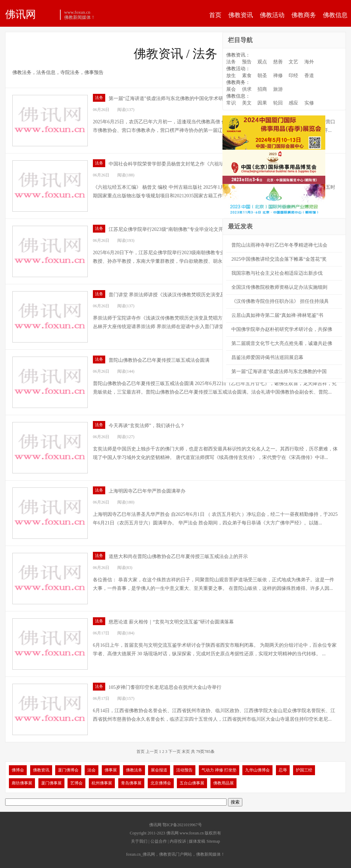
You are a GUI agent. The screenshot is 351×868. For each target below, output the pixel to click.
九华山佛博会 (257, 770)
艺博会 (76, 783)
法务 (99, 98)
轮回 (278, 103)
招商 (262, 89)
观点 (262, 62)
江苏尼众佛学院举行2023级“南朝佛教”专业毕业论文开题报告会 (175, 229)
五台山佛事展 (192, 783)
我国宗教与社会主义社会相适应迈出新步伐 (277, 273)
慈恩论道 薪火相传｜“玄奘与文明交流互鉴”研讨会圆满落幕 (171, 622)
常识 (231, 103)
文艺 (293, 62)
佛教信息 (335, 15)
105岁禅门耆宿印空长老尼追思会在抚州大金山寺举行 (165, 687)
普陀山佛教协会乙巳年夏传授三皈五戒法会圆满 (159, 360)
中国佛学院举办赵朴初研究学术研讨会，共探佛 (282, 329)
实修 (309, 103)
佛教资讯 (241, 15)
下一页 (174, 752)
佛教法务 (134, 770)
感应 (293, 103)
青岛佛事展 (131, 783)
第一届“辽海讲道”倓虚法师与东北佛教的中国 (279, 371)
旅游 (278, 89)
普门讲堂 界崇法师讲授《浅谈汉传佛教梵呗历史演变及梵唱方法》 (179, 295)
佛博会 (18, 770)
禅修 (278, 76)
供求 (247, 89)
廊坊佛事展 (22, 783)
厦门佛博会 (68, 770)
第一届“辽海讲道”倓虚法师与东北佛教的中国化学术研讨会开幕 (175, 98)
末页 (186, 752)
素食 (247, 76)
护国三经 (304, 770)
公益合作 (159, 841)
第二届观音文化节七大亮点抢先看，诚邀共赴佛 (282, 343)
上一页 (152, 752)
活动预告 (184, 770)
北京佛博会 (161, 783)
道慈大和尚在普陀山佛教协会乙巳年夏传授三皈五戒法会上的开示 (178, 556)
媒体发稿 (197, 841)
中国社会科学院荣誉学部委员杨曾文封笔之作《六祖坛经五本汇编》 (181, 164)
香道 (309, 76)
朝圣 (262, 76)
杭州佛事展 (102, 783)
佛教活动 (272, 15)
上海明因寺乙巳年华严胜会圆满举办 (147, 491)
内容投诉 (178, 841)
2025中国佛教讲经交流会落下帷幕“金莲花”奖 (279, 259)
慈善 (278, 62)
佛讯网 (21, 14)
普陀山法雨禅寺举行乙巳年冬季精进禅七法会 (279, 245)
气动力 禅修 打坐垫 (219, 770)
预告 (247, 62)
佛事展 (111, 770)
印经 (293, 76)
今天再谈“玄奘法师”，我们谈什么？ (147, 426)
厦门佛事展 (51, 783)
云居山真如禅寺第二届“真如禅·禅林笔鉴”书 (277, 315)
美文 (247, 103)
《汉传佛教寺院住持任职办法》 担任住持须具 (280, 301)
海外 (309, 62)
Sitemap (213, 841)
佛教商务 (304, 15)
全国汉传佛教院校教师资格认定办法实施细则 (279, 287)
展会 (231, 89)
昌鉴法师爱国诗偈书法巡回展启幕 (267, 357)
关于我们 (139, 841)
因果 (262, 103)
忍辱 (283, 770)
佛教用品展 (223, 783)
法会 (92, 770)
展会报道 (159, 770)
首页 (215, 15)
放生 (231, 76)
